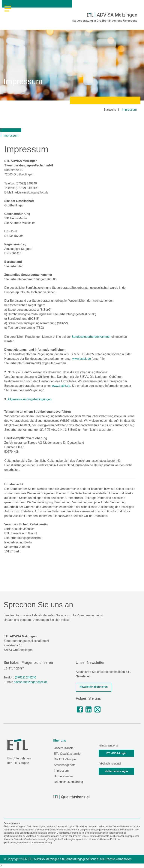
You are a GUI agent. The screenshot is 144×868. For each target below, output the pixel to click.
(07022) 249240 (25, 677)
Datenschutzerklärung (68, 782)
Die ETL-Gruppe (65, 759)
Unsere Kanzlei (64, 748)
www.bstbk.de (82, 359)
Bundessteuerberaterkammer (91, 337)
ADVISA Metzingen (112, 15)
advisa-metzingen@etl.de (31, 682)
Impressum (129, 110)
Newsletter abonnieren (94, 687)
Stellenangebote (65, 765)
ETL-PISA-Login (116, 753)
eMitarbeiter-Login (116, 771)
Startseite (110, 110)
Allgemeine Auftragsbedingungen (30, 399)
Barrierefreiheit (64, 776)
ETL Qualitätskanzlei (67, 754)
